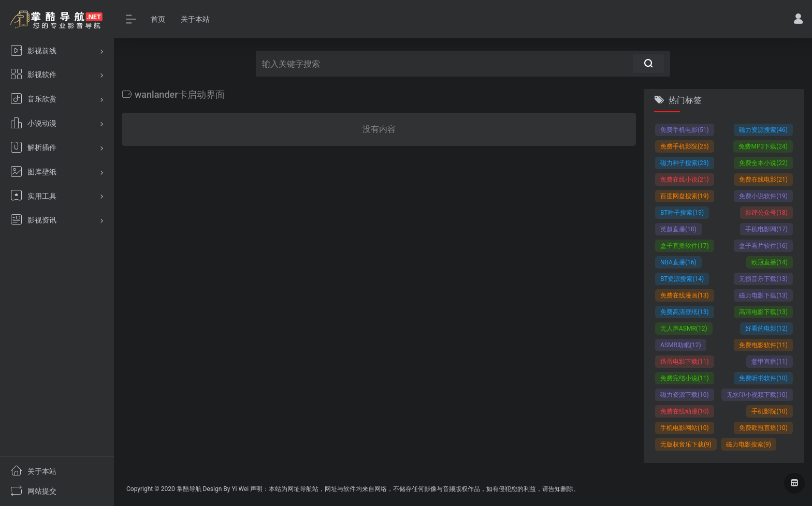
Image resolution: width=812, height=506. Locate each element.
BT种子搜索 (682, 213)
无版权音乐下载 (686, 444)
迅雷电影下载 (685, 362)
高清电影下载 (763, 312)
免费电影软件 (763, 345)
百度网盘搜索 (685, 196)
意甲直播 (770, 362)
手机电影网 (766, 229)
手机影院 (770, 411)
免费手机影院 (685, 146)
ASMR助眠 (681, 345)
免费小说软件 (763, 196)
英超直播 (678, 229)
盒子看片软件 (763, 246)
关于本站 (195, 19)
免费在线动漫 (685, 411)
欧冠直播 (770, 262)
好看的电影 (766, 329)
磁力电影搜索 (749, 444)
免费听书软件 (763, 378)
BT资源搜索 (682, 279)
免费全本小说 (763, 163)
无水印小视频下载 (757, 395)
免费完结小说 (685, 378)
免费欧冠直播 (763, 428)
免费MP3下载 (763, 146)
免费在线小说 (685, 180)
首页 (158, 19)
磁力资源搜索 (763, 130)
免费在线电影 (763, 180)
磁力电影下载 (763, 295)
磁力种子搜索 (685, 163)
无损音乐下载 (763, 279)
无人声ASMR (684, 329)
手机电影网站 (685, 428)
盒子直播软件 (685, 246)
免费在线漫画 (685, 295)
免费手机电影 (685, 130)
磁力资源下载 (685, 395)
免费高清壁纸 (685, 312)
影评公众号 (766, 213)
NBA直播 (678, 262)
